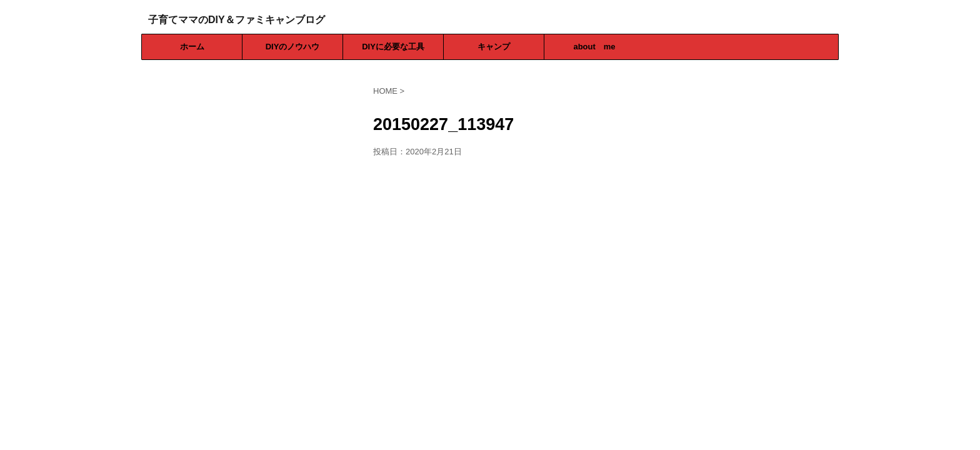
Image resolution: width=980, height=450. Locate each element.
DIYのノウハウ (293, 47)
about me (594, 47)
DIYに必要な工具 (393, 47)
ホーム (192, 47)
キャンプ (494, 47)
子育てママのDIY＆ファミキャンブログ (237, 20)
